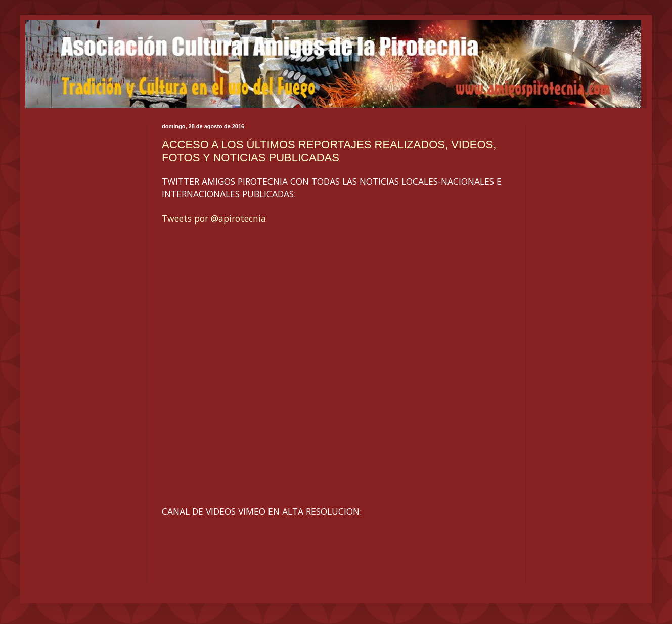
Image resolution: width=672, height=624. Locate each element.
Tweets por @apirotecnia (214, 218)
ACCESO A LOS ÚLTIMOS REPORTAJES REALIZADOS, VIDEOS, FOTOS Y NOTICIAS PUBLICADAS (329, 151)
